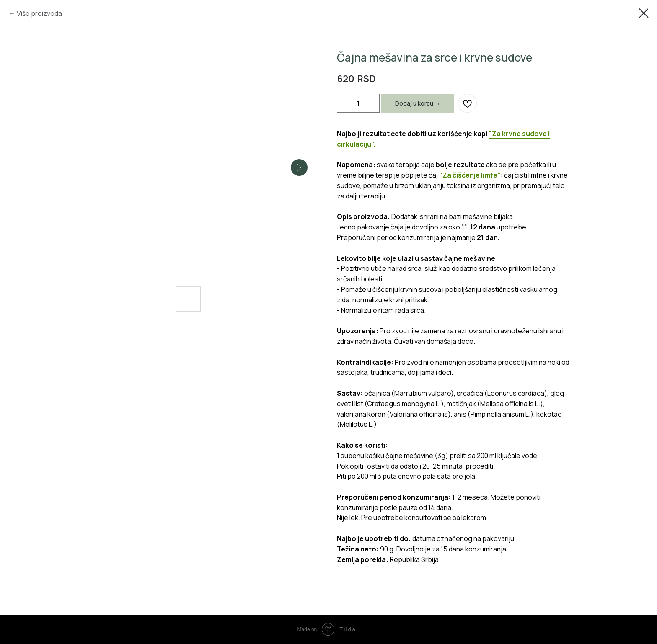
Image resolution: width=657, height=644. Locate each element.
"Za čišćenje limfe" (470, 175)
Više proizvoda (39, 13)
